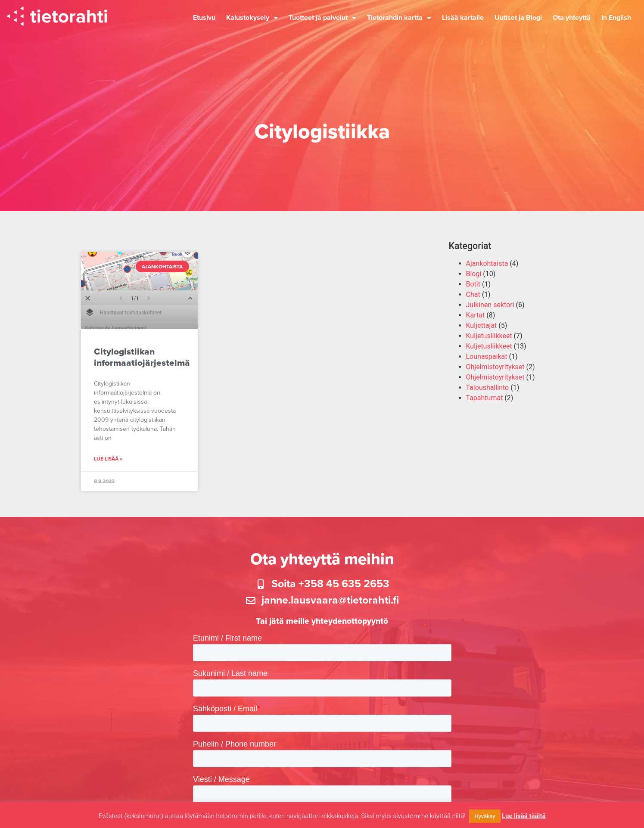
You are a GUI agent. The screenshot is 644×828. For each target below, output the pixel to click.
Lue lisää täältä (524, 816)
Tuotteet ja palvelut (322, 18)
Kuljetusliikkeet (489, 336)
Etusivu (204, 18)
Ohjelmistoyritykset (495, 367)
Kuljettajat (482, 325)
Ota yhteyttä (572, 18)
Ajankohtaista (487, 263)
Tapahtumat (485, 398)
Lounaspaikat (487, 356)
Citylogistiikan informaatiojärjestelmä (142, 357)
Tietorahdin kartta (399, 18)
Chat (473, 294)
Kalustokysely (252, 18)
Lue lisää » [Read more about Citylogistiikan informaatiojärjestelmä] (108, 459)
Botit (473, 284)
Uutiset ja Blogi (518, 18)
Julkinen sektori (490, 305)
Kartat (476, 315)
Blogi (474, 274)
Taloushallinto (488, 388)
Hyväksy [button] (485, 816)
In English (616, 18)
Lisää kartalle (463, 18)
